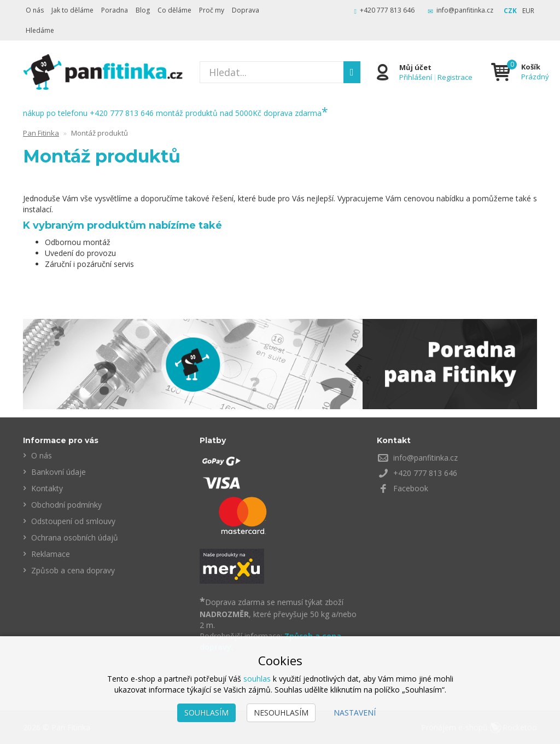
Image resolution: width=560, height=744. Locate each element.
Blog (143, 10)
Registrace (456, 77)
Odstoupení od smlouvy (73, 521)
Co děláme (174, 10)
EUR (528, 11)
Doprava (246, 10)
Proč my (212, 10)
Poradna (115, 10)
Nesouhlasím (281, 713)
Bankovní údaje (59, 472)
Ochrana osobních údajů (75, 537)
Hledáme (40, 30)
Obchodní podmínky (66, 505)
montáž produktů (187, 113)
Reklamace (51, 554)
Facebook (411, 488)
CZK (510, 11)
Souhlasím (206, 713)
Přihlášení (416, 77)
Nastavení (355, 713)
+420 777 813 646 (387, 10)
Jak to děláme (72, 10)
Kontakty (47, 488)
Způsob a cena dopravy (73, 570)
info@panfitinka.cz (465, 10)
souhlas (257, 679)
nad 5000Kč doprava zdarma (274, 113)
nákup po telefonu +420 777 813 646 (88, 113)
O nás (35, 10)
